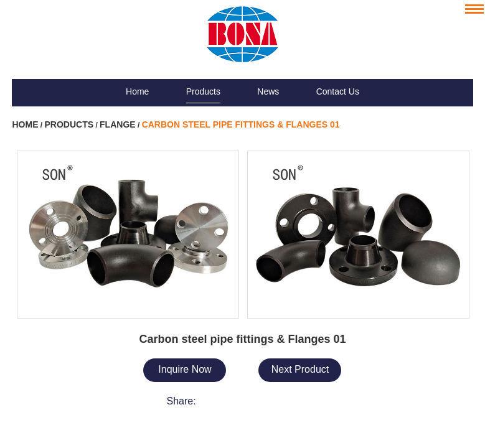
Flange (118, 124)
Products (203, 91)
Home (137, 91)
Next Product (300, 369)
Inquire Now (185, 369)
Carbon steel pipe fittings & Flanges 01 (241, 124)
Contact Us (338, 91)
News (268, 91)
